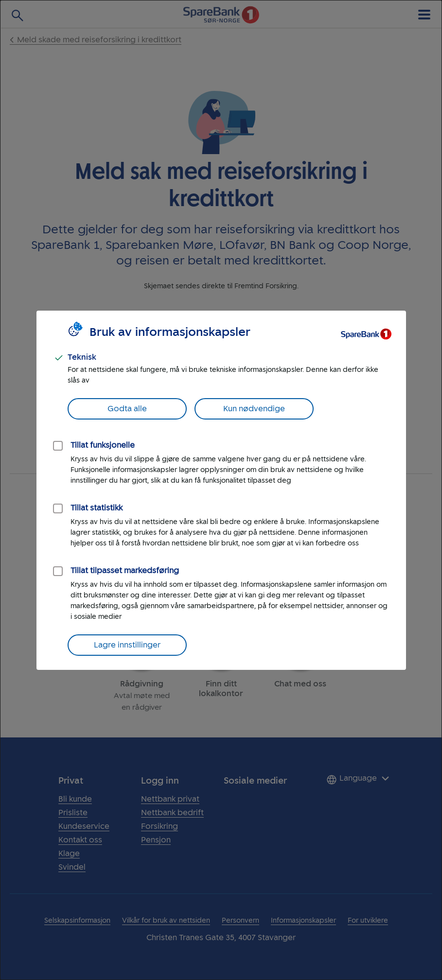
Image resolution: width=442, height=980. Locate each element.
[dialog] (221, 490)
